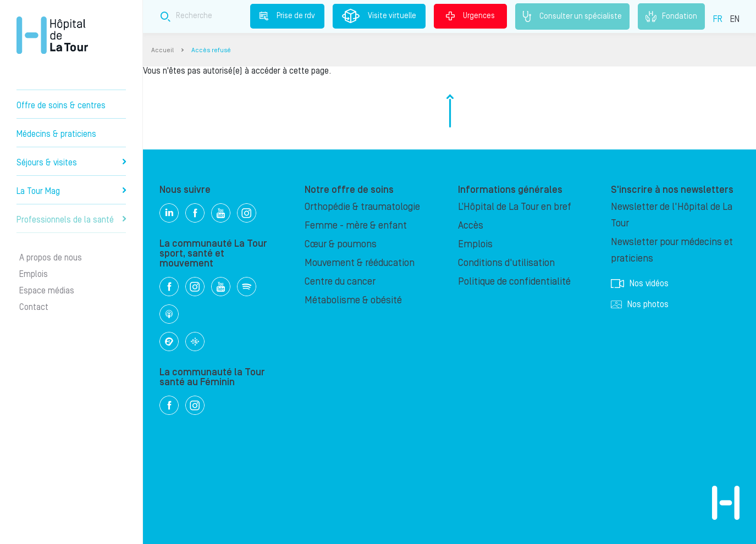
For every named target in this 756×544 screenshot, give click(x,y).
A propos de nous (51, 258)
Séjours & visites (71, 163)
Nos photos (640, 304)
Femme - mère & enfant (356, 226)
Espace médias (47, 291)
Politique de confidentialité (514, 282)
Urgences (470, 16)
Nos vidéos (640, 284)
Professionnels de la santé (71, 220)
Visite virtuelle (379, 16)
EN (735, 19)
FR (718, 19)
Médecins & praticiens (56, 134)
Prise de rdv (287, 16)
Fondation (671, 16)
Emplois (34, 274)
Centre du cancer (340, 282)
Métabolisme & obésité (353, 300)
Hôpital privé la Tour (52, 35)
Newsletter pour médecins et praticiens (672, 250)
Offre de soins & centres (61, 106)
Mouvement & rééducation (360, 263)
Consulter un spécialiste (572, 16)
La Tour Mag (71, 191)
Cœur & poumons (341, 244)
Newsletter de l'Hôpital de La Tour (672, 215)
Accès (471, 226)
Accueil (162, 50)
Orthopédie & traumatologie (362, 207)
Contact (34, 307)
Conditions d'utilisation (506, 263)
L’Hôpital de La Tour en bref (515, 207)
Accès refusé (211, 50)
